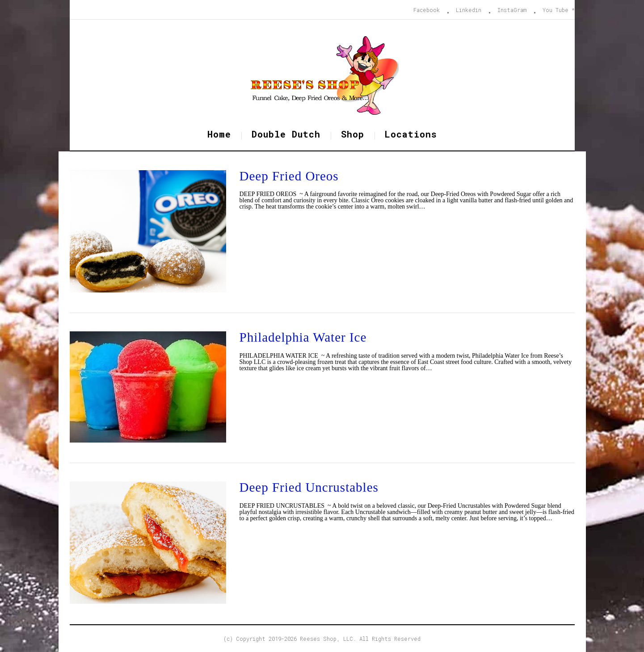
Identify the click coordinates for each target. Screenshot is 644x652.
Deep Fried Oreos (289, 176)
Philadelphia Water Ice (303, 337)
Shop (353, 134)
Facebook (427, 10)
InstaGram (512, 10)
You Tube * (559, 10)
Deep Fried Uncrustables (309, 487)
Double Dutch (286, 134)
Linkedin (469, 10)
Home (219, 134)
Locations (411, 134)
